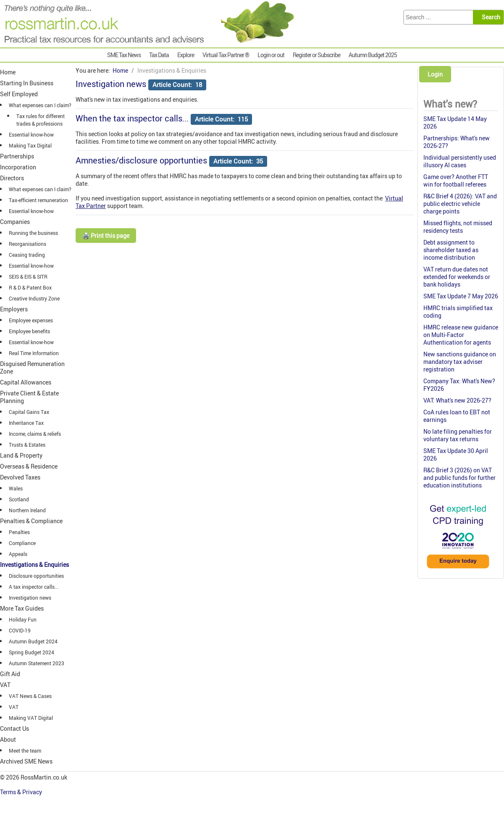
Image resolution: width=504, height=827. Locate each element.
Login (435, 74)
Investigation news (111, 84)
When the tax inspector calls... (132, 118)
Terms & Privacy (22, 792)
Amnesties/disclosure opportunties (141, 160)
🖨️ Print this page (106, 236)
